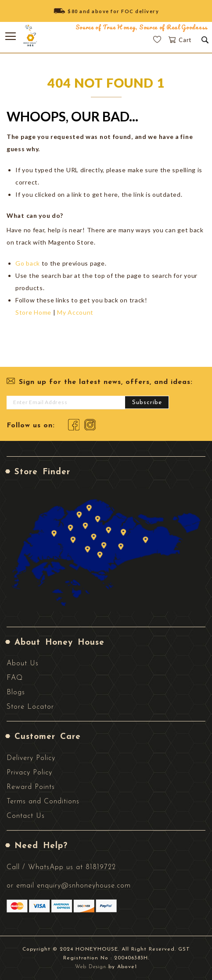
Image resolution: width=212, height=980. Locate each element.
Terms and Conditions (43, 802)
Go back (28, 263)
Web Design (91, 967)
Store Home (33, 312)
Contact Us (26, 816)
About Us (23, 664)
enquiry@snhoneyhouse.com (84, 886)
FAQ (15, 678)
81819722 (101, 867)
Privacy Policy (29, 773)
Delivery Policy (31, 758)
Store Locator (30, 707)
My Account (75, 312)
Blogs (16, 692)
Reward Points (31, 787)
